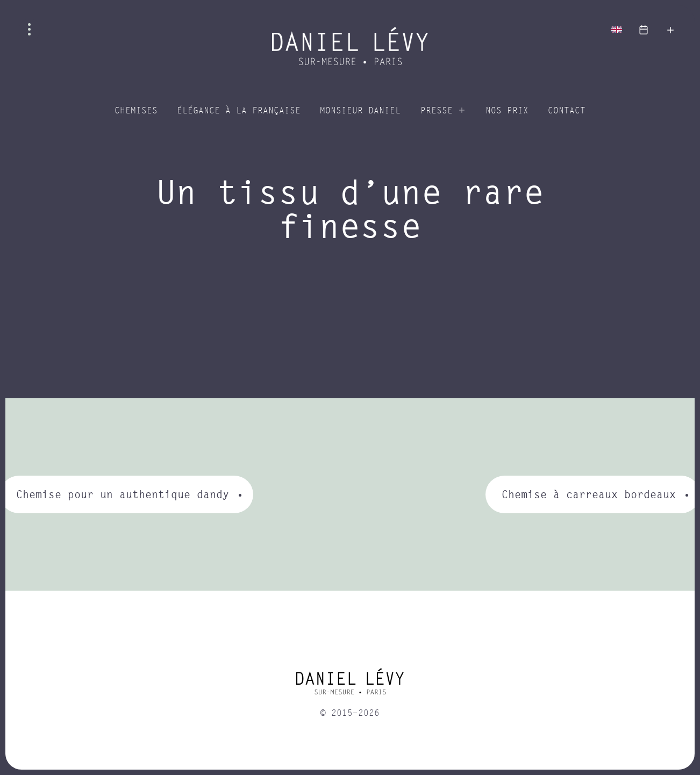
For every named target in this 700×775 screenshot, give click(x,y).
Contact (567, 111)
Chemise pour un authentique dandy (123, 494)
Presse (437, 111)
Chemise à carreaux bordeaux (589, 494)
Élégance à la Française (239, 111)
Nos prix (507, 111)
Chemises (136, 111)
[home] (350, 685)
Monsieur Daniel (360, 111)
